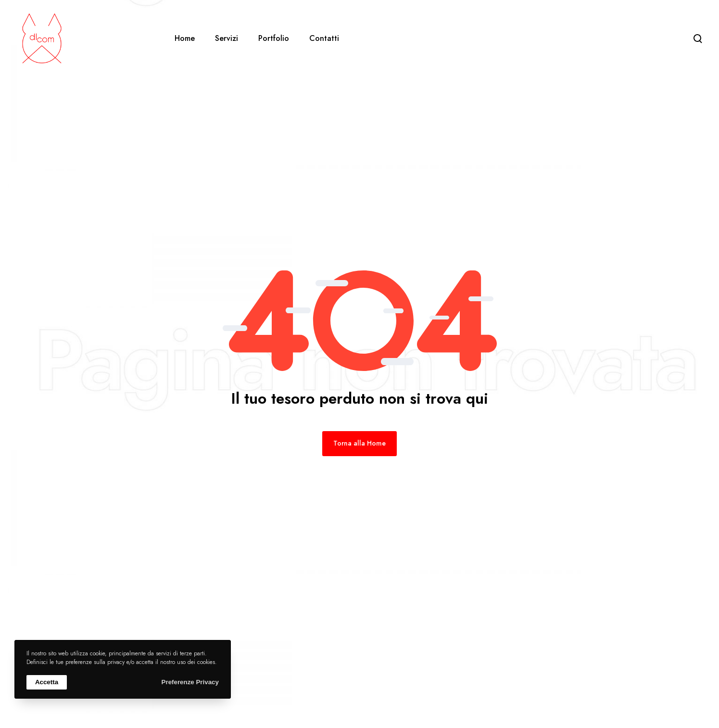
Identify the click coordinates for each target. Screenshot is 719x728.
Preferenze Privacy (190, 682)
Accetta (47, 682)
